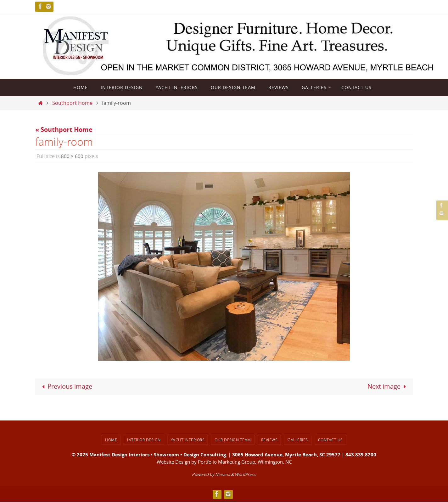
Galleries (298, 440)
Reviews (269, 440)
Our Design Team (233, 440)
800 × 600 (72, 156)
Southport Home (72, 103)
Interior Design (144, 440)
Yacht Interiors (188, 440)
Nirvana (223, 475)
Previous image (66, 387)
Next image (388, 387)
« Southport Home (64, 130)
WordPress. (245, 475)
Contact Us (330, 440)
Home (111, 440)
